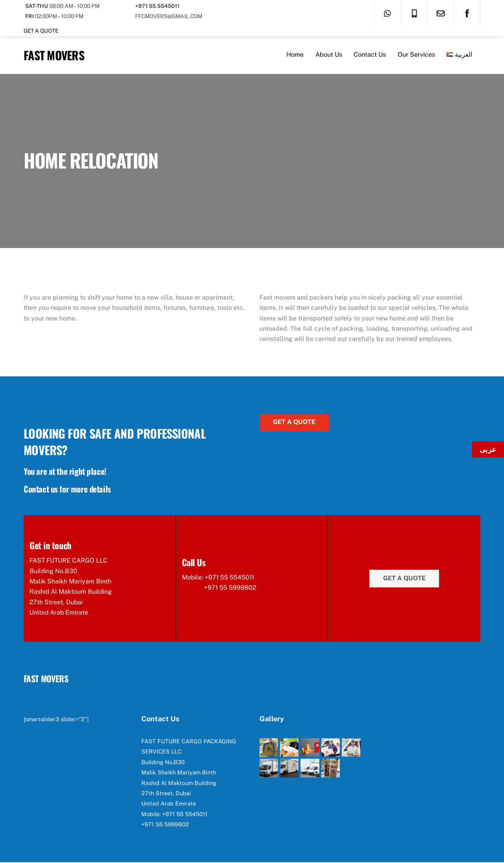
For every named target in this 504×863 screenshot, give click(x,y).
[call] (414, 13)
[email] (441, 13)
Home (295, 55)
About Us (329, 55)
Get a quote (41, 31)
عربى (488, 449)
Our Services (416, 55)
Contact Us (370, 55)
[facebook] (467, 13)
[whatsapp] (388, 13)
